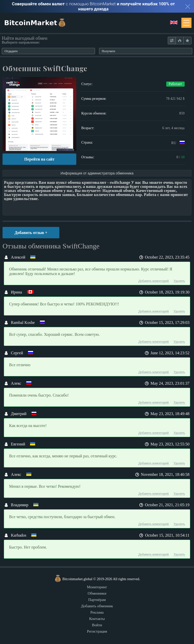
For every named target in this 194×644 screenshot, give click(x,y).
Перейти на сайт (39, 159)
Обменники (97, 593)
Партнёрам (97, 600)
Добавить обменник (97, 606)
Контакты (97, 619)
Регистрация (97, 631)
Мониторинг (97, 587)
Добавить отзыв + (31, 233)
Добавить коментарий (153, 281)
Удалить (179, 281)
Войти (97, 625)
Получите (109, 51)
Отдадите (11, 51)
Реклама (97, 612)
